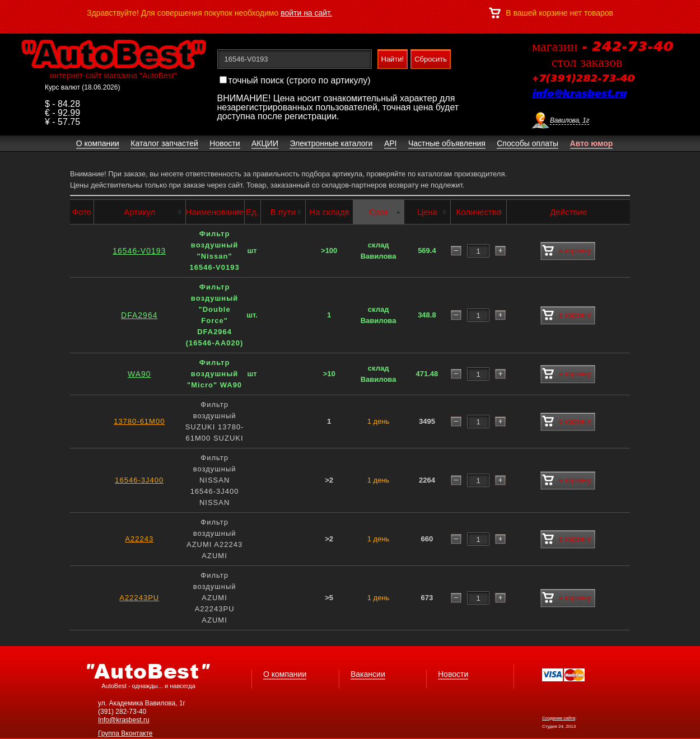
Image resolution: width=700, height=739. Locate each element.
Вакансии (368, 674)
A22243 (139, 539)
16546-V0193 (139, 251)
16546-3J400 (139, 480)
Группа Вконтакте (125, 733)
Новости (453, 674)
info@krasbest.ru (579, 94)
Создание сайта (559, 718)
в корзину (566, 251)
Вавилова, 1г (570, 120)
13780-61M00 (139, 421)
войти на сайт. (306, 13)
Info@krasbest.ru (124, 720)
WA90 (139, 374)
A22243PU (139, 598)
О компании (285, 674)
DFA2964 (139, 315)
